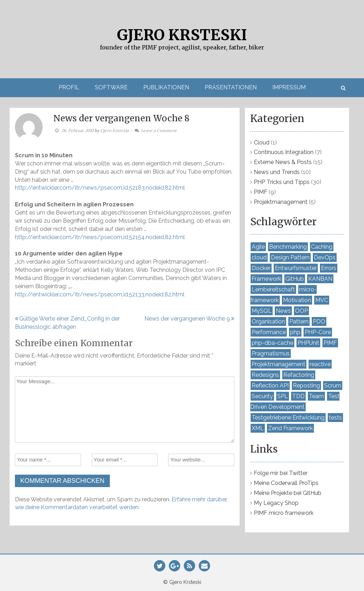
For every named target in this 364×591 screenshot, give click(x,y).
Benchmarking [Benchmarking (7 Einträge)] (288, 247)
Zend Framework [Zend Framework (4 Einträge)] (290, 428)
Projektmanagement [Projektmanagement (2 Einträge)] (279, 364)
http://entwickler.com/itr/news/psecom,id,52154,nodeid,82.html (100, 237)
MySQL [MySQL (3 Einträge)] (262, 311)
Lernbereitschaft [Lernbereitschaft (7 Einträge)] (273, 289)
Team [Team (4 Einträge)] (316, 396)
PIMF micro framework (284, 513)
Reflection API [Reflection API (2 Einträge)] (270, 386)
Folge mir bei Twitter (281, 473)
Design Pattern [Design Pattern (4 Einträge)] (290, 257)
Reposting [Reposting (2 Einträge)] (306, 386)
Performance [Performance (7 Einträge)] (269, 332)
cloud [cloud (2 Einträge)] (259, 257)
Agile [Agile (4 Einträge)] (258, 247)
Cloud (262, 143)
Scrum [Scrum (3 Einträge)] (333, 386)
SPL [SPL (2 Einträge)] (283, 396)
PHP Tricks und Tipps (282, 182)
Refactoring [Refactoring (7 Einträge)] (299, 375)
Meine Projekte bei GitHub (288, 493)
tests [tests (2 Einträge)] (335, 418)
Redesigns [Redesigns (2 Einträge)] (265, 375)
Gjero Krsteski (182, 35)
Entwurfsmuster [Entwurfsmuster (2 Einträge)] (296, 268)
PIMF (261, 192)
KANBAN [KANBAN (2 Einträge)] (320, 279)
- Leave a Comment (153, 130)
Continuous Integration (284, 152)
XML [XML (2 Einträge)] (258, 428)
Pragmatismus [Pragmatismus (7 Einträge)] (271, 353)
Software (111, 87)
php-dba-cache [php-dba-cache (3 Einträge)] (272, 343)
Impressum (289, 87)
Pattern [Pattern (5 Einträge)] (299, 321)
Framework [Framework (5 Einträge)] (266, 279)
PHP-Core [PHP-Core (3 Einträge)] (318, 332)
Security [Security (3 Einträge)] (262, 396)
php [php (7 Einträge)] (295, 332)
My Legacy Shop (276, 503)
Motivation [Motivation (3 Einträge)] (297, 300)
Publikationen (166, 87)
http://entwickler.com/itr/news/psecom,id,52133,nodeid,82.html (100, 294)
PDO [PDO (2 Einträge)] (319, 321)
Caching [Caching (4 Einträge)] (322, 247)
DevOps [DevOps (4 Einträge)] (325, 257)
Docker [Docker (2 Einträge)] (261, 268)
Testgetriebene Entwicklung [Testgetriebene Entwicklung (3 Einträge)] (288, 418)
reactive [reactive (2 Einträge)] (320, 364)
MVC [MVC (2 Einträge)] (322, 300)
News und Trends (277, 172)
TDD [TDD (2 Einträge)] (298, 396)
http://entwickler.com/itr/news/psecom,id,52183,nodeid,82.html (100, 188)
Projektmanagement (281, 202)
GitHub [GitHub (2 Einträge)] (295, 279)
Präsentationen (231, 87)
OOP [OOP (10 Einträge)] (301, 311)
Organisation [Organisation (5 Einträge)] (268, 321)
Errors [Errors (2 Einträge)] (329, 268)
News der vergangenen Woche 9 (187, 319)
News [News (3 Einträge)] (283, 311)
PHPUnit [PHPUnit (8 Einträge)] (308, 343)
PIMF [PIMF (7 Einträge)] (330, 343)
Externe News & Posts (283, 162)
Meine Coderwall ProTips (286, 483)
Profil (69, 87)
